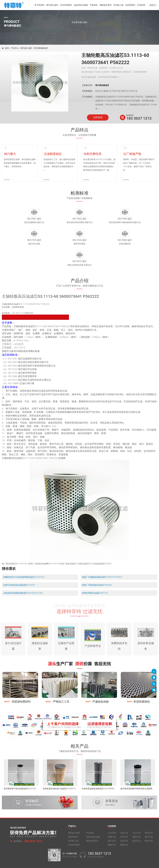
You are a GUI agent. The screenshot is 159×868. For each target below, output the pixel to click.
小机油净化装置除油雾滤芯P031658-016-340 (23, 576)
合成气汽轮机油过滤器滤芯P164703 (19, 568)
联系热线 (130, 115)
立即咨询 (98, 117)
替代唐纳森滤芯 (41, 48)
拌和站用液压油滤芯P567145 (95, 576)
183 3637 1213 (139, 118)
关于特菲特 (39, 6)
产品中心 (15, 48)
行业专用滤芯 (66, 6)
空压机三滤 (118, 6)
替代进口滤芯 (52, 6)
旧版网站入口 (79, 864)
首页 (7, 48)
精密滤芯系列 (106, 6)
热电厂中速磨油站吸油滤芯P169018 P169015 (102, 560)
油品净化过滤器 (81, 6)
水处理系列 (130, 6)
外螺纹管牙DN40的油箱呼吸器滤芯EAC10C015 (24, 560)
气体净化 (94, 6)
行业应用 (141, 6)
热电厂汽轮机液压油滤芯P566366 (97, 568)
